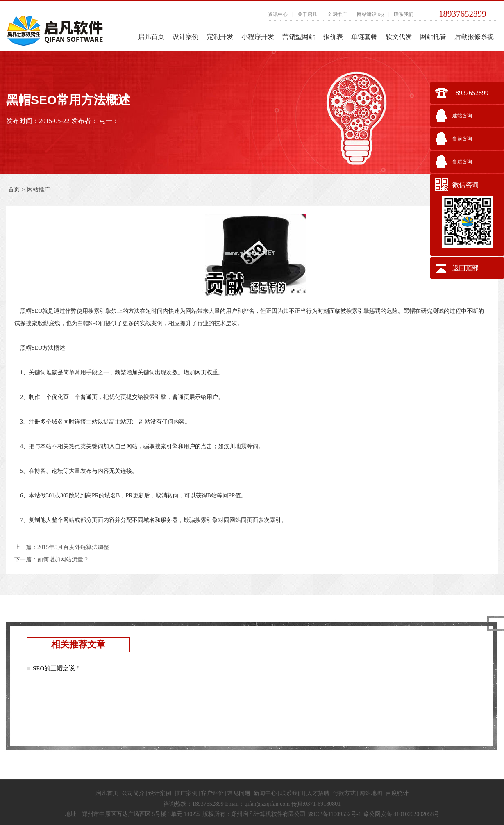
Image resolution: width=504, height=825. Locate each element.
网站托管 (433, 37)
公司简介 (133, 793)
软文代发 (399, 37)
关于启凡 (307, 14)
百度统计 (397, 793)
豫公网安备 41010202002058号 (402, 814)
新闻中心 (265, 793)
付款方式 (344, 793)
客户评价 (212, 793)
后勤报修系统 (474, 37)
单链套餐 (364, 37)
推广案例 (186, 793)
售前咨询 (462, 139)
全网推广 (337, 14)
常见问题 (239, 793)
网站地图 (371, 793)
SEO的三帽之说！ (57, 668)
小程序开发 (258, 37)
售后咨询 (462, 162)
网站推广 (39, 190)
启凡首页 (151, 37)
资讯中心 (278, 14)
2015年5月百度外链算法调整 (73, 547)
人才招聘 (318, 793)
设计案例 (186, 37)
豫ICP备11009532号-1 (335, 814)
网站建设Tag (370, 14)
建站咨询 (462, 116)
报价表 (333, 37)
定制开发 (220, 37)
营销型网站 (299, 37)
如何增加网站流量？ (63, 559)
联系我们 (404, 14)
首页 (14, 190)
